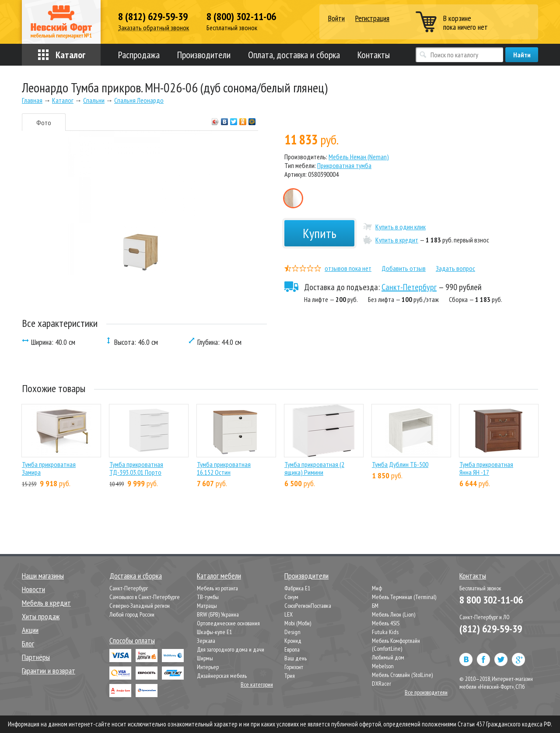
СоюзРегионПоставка (308, 606)
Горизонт (294, 667)
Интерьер (208, 667)
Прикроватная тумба (344, 165)
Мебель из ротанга (217, 588)
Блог (28, 644)
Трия (290, 676)
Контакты (374, 55)
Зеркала (206, 641)
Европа (292, 649)
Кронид (293, 641)
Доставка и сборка (136, 576)
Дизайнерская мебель (222, 676)
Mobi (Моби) (298, 623)
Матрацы (207, 606)
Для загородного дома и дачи (231, 649)
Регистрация (372, 18)
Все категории (257, 684)
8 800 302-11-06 (491, 600)
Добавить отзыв (404, 268)
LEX (289, 614)
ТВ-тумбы (208, 597)
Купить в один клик (401, 227)
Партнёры (36, 657)
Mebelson (383, 666)
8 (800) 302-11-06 (241, 17)
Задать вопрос (455, 268)
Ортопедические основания (228, 623)
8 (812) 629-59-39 (153, 17)
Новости (33, 589)
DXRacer (381, 684)
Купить (320, 233)
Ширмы (205, 658)
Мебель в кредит (46, 603)
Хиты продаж (41, 616)
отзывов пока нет (348, 268)
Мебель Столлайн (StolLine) (402, 675)
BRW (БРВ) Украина (218, 614)
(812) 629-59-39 (491, 629)
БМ (375, 606)
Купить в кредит (397, 240)
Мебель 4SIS (386, 623)
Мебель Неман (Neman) (359, 157)
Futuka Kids (385, 632)
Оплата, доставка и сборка (294, 55)
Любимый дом (388, 657)
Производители (204, 55)
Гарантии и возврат (49, 671)
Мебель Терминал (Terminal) (404, 597)
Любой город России (132, 614)
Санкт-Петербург (409, 287)
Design (292, 632)
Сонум (291, 597)
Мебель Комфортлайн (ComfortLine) (396, 645)
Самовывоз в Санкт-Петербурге (145, 597)
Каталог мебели (219, 576)
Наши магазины (43, 576)
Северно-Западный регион (140, 606)
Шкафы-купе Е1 (214, 632)
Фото (44, 123)
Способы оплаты (132, 640)
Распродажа (139, 55)
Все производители (426, 692)
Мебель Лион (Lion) (394, 614)
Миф (377, 588)
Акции (30, 630)
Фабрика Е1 (297, 588)
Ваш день (296, 658)
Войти (336, 19)
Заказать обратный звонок (154, 28)
